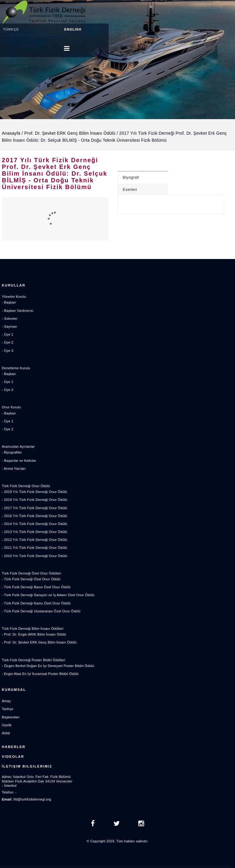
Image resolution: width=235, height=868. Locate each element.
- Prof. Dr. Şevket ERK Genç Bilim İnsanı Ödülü (39, 642)
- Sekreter (10, 319)
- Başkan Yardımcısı (18, 311)
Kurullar (14, 285)
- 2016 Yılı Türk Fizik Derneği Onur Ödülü (34, 516)
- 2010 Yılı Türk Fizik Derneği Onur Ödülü (34, 556)
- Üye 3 (7, 351)
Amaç (6, 701)
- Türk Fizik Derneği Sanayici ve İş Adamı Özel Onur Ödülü (48, 595)
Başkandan (11, 717)
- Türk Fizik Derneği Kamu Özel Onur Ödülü (36, 603)
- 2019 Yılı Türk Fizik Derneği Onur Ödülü (34, 492)
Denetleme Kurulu (16, 368)
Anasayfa (11, 133)
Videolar (13, 757)
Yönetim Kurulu (14, 297)
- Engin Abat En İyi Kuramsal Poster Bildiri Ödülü (40, 674)
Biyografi (131, 177)
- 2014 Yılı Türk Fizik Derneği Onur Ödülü (34, 524)
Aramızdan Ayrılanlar (18, 447)
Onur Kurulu (11, 407)
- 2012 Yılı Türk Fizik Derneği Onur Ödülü (34, 540)
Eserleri (130, 190)
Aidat (6, 733)
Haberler (14, 747)
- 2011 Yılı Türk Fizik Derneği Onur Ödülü (34, 548)
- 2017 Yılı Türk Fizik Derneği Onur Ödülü (34, 508)
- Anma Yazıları (14, 469)
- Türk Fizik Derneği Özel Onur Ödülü (31, 579)
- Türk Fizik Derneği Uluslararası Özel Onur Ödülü (41, 611)
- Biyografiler (12, 452)
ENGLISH (73, 29)
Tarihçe (7, 709)
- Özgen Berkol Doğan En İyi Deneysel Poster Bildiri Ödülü (48, 666)
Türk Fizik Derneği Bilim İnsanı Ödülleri (33, 629)
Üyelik (7, 725)
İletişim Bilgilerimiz (27, 766)
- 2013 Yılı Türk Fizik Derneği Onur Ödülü (34, 532)
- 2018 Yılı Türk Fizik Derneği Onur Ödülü (34, 500)
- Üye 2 (7, 342)
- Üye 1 (7, 334)
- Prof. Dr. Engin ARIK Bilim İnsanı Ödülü (34, 634)
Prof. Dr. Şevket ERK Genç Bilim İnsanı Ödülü (70, 133)
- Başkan (9, 302)
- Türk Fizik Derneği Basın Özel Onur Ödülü (36, 587)
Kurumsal (14, 690)
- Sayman (9, 326)
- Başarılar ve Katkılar (19, 461)
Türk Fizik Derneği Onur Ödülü (26, 486)
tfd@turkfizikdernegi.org (32, 799)
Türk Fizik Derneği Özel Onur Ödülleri (32, 573)
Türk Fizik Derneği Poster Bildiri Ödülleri (34, 660)
